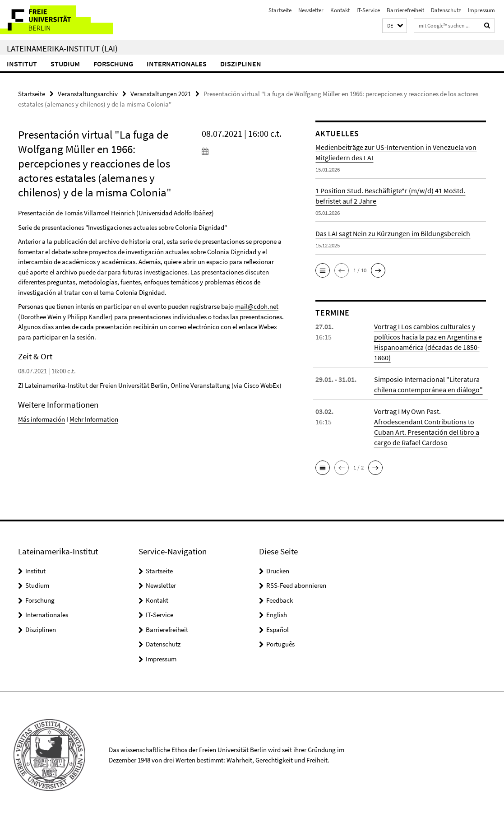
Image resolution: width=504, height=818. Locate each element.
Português (280, 644)
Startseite (280, 10)
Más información (42, 419)
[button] (395, 26)
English (277, 615)
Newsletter (311, 10)
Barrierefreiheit (405, 10)
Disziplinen (241, 64)
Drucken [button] (278, 571)
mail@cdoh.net (257, 306)
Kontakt (340, 10)
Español (277, 630)
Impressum (481, 10)
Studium (65, 64)
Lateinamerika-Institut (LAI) (62, 48)
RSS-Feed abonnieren (296, 585)
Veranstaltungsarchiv (88, 94)
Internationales (177, 64)
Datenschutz (446, 10)
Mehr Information (94, 419)
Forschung (113, 64)
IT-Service (368, 10)
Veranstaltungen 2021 (161, 94)
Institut (22, 64)
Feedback (280, 600)
